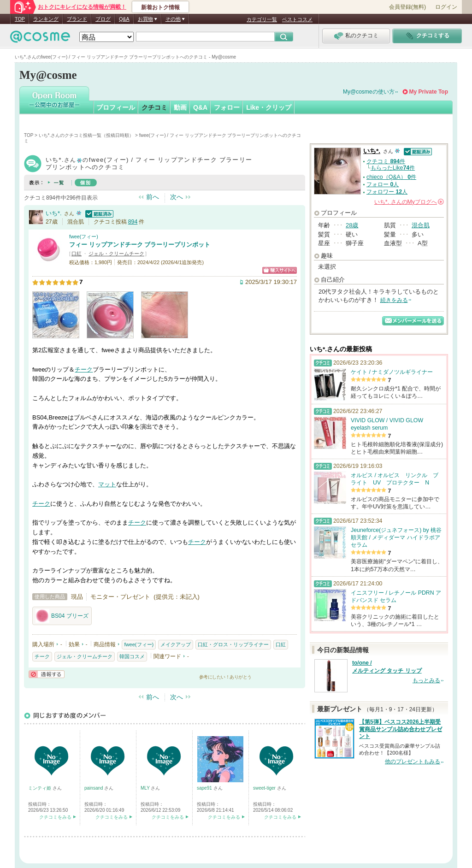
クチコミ (154, 107)
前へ (153, 197)
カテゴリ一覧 (262, 19)
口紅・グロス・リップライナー (233, 644)
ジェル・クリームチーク (116, 254)
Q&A (124, 19)
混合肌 (421, 225)
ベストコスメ (297, 19)
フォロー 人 (383, 184)
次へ (177, 197)
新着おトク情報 (160, 7)
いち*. (54, 213)
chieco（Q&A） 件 (391, 177)
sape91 (205, 788)
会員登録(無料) (407, 7)
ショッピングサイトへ (280, 270)
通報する (47, 674)
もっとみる (426, 680)
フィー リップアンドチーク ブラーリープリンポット (140, 245)
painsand (94, 788)
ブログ (103, 19)
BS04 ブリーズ (62, 616)
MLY (146, 788)
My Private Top (429, 92)
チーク (84, 369)
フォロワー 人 (387, 192)
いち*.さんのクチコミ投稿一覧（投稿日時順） (86, 135)
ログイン (446, 7)
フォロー (227, 107)
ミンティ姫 (40, 788)
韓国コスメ (132, 656)
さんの (409, 202)
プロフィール (116, 107)
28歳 (352, 225)
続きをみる (394, 300)
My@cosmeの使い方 (369, 92)
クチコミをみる (55, 817)
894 (133, 222)
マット (107, 484)
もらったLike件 (393, 168)
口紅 (77, 254)
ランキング (46, 19)
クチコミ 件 (386, 161)
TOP (20, 19)
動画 (180, 107)
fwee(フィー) (84, 236)
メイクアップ (176, 644)
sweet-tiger (265, 788)
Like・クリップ (269, 107)
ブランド (77, 19)
